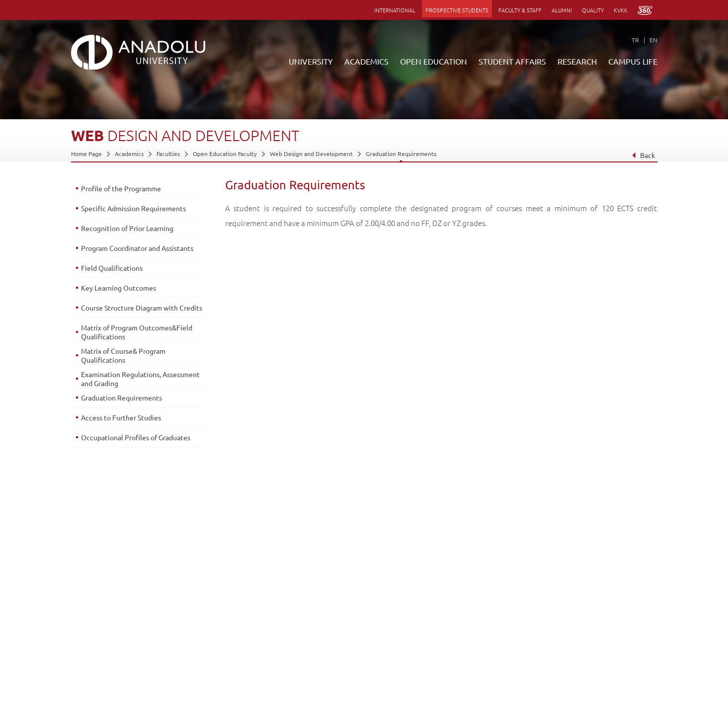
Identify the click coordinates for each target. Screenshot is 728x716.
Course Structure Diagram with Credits (142, 308)
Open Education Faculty (225, 154)
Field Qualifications (112, 268)
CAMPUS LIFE (633, 61)
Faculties (168, 154)
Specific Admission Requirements (133, 208)
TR (635, 40)
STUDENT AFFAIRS (512, 61)
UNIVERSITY (311, 61)
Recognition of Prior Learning (127, 228)
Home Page (86, 154)
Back (643, 155)
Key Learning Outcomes (119, 288)
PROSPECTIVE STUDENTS (457, 10)
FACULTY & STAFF (520, 10)
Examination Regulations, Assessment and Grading (140, 379)
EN (653, 40)
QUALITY (593, 10)
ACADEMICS (366, 61)
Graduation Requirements (401, 154)
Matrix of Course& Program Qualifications (123, 355)
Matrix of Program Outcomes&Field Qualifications (137, 332)
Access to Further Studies (121, 417)
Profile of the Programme (121, 188)
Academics (129, 154)
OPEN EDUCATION (434, 61)
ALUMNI (562, 10)
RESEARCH (577, 61)
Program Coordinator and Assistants (137, 248)
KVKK (621, 10)
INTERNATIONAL (395, 10)
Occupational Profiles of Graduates (136, 437)
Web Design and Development (311, 154)
